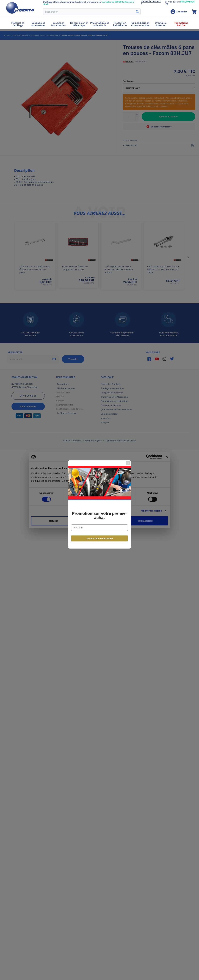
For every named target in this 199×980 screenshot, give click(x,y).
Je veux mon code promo (100, 524)
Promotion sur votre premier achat (99, 501)
